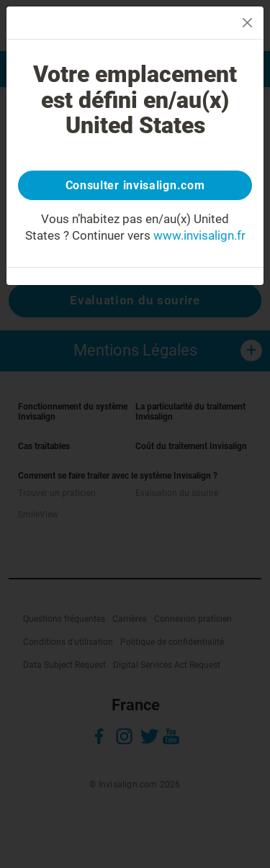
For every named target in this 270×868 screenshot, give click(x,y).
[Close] (247, 23)
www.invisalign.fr (199, 235)
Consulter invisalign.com (135, 185)
